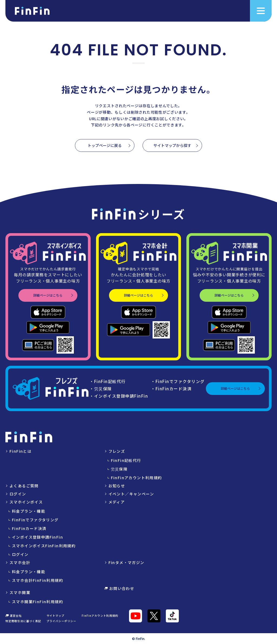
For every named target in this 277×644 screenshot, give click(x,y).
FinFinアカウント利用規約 (136, 478)
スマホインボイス (26, 502)
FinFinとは (20, 451)
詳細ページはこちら (48, 295)
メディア (117, 502)
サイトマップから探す (172, 145)
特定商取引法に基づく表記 (23, 621)
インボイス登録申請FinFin (37, 537)
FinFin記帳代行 (126, 460)
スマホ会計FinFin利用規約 (37, 580)
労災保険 (119, 469)
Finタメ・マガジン (126, 562)
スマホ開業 (20, 592)
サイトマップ (55, 616)
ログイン (18, 494)
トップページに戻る (105, 145)
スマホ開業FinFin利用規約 (37, 602)
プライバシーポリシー (61, 621)
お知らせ (117, 486)
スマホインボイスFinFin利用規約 (44, 546)
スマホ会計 (20, 562)
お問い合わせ (119, 588)
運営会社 (14, 616)
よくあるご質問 (24, 486)
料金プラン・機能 (29, 511)
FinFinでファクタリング (35, 520)
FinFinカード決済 (29, 528)
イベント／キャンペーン (131, 494)
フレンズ (117, 451)
